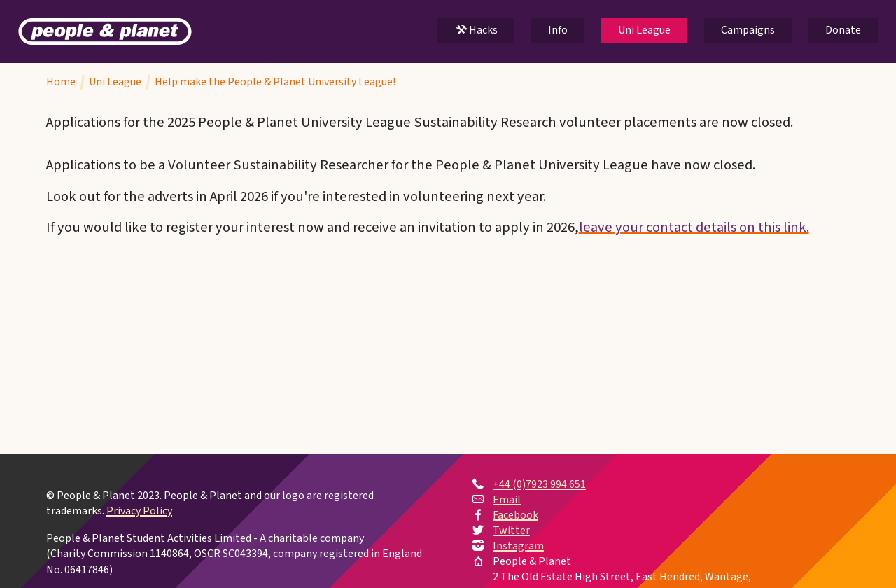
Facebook (516, 515)
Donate (843, 30)
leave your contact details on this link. (694, 227)
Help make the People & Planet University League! (275, 82)
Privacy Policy (139, 512)
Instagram (518, 546)
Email (507, 500)
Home (61, 82)
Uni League (644, 30)
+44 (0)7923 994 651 (539, 484)
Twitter (511, 531)
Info (558, 30)
